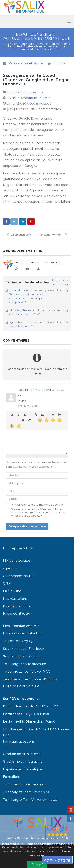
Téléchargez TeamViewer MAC (27, 672)
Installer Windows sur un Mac (56, 235)
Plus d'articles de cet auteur (59, 282)
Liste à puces (53, 414)
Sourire (46, 420)
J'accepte (37, 864)
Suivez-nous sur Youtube (22, 656)
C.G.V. (7, 584)
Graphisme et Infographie (23, 762)
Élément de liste (12, 420)
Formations (12, 777)
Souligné (25, 414)
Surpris (53, 420)
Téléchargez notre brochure (24, 664)
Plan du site (12, 591)
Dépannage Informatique (22, 769)
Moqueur (59, 420)
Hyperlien (36, 414)
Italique (19, 414)
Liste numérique (59, 414)
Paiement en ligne (17, 606)
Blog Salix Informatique (25, 92)
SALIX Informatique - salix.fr (28, 98)
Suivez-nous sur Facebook (23, 649)
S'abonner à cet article (25, 63)
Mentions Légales (17, 561)
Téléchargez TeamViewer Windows (30, 679)
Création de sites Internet (22, 754)
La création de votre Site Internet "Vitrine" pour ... (22, 235)
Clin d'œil (19, 426)
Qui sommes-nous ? (19, 576)
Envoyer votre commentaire (27, 526)
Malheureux (12, 426)
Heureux (40, 420)
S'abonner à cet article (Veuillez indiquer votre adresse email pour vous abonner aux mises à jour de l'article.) (38, 512)
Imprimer (60, 63)
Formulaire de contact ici (22, 633)
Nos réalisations (15, 599)
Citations (23, 420)
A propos (10, 568)
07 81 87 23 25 (21, 641)
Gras (12, 414)
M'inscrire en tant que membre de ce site (37, 505)
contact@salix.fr (26, 626)
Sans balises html (29, 420)
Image (42, 414)
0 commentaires (48, 109)
